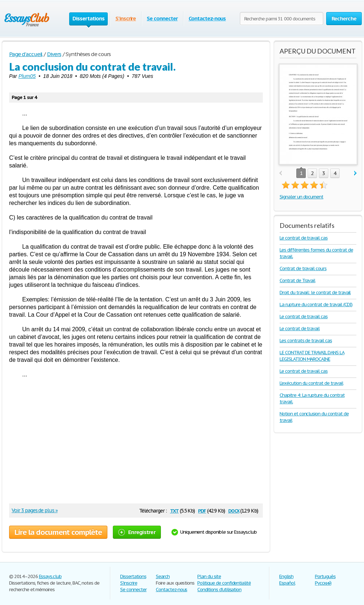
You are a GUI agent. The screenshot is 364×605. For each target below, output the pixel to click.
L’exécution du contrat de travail (311, 383)
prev (280, 173)
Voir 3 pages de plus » (35, 510)
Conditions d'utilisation (219, 590)
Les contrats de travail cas (306, 341)
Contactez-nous (207, 18)
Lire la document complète (58, 532)
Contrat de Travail (297, 280)
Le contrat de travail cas (304, 238)
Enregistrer (137, 532)
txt (174, 510)
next (355, 173)
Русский (323, 583)
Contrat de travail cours (303, 268)
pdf (202, 510)
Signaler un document (301, 197)
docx (234, 510)
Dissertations (133, 576)
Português (325, 576)
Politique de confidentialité (224, 583)
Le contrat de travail (300, 329)
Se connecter (162, 18)
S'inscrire (126, 18)
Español (287, 583)
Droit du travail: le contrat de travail (315, 292)
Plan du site (209, 576)
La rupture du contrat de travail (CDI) (316, 305)
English (286, 576)
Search (163, 576)
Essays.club (50, 576)
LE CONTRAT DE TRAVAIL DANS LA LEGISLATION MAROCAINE (312, 356)
